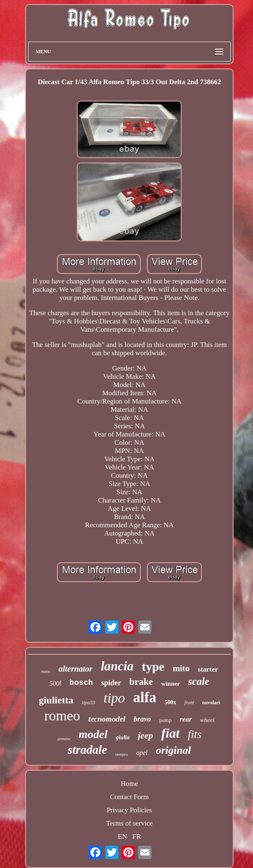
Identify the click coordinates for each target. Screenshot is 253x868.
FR (137, 836)
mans (46, 671)
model (93, 734)
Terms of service (129, 823)
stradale (87, 750)
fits (195, 734)
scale (199, 681)
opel (142, 753)
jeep (145, 735)
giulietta (56, 700)
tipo (114, 698)
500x (170, 702)
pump (166, 720)
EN (122, 836)
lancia (117, 666)
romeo (62, 716)
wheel (207, 720)
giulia (123, 737)
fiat (170, 733)
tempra (122, 754)
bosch (81, 683)
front (189, 703)
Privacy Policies (129, 810)
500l (55, 683)
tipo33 (89, 702)
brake (141, 682)
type (153, 666)
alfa (144, 697)
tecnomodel (107, 719)
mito (181, 668)
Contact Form (130, 797)
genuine (64, 739)
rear (186, 719)
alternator (76, 669)
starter (208, 669)
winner (171, 684)
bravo (142, 719)
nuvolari (211, 703)
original (173, 750)
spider (111, 683)
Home (130, 784)
